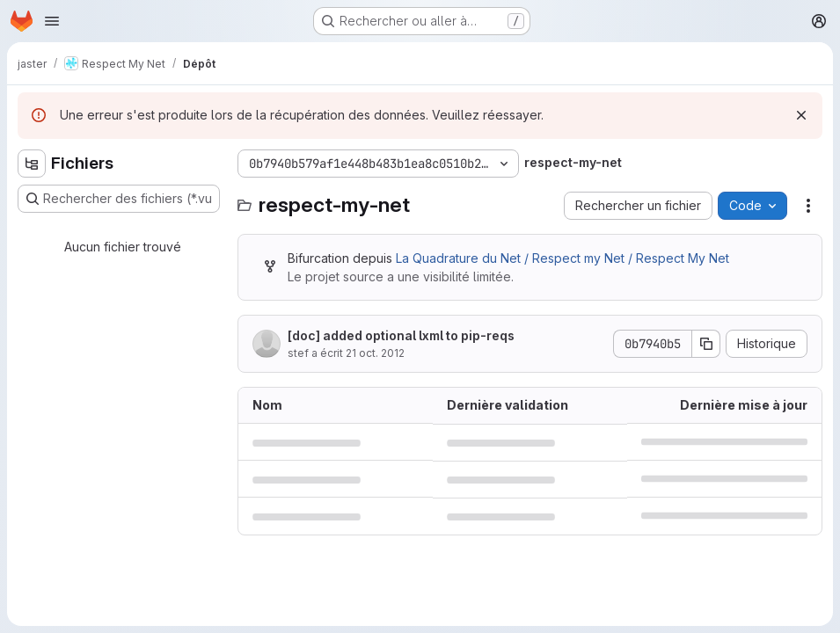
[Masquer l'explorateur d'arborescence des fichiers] (32, 164)
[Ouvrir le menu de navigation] (52, 21)
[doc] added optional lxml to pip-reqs (401, 335)
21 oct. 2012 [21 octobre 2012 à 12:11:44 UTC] (375, 353)
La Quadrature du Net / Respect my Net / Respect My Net (562, 258)
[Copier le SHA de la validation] (706, 344)
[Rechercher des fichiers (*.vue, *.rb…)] (119, 199)
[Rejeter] (801, 115)
